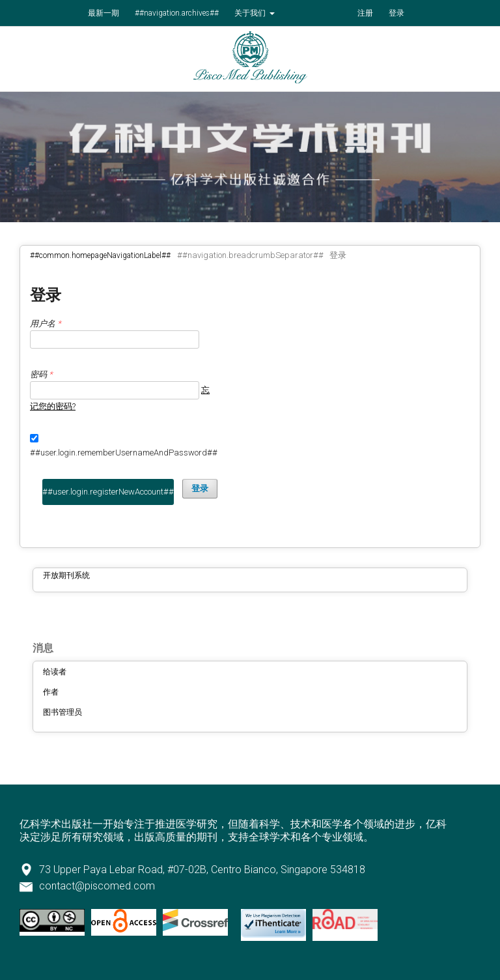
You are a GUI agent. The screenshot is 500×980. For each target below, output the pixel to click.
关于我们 (251, 13)
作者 (51, 692)
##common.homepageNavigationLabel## (100, 255)
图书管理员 (62, 712)
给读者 (55, 672)
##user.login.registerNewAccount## (108, 492)
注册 (365, 13)
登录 (396, 13)
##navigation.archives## (177, 13)
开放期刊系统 (66, 575)
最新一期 (104, 13)
